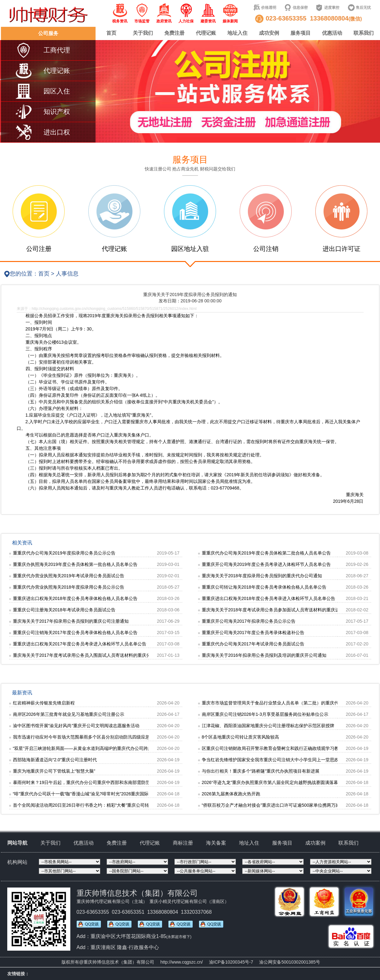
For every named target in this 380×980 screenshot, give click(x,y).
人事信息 (67, 274)
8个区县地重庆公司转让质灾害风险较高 (241, 737)
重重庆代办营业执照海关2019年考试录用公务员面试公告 (69, 576)
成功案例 (315, 843)
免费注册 (174, 33)
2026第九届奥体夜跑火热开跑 (231, 794)
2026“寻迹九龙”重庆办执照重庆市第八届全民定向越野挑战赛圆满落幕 (270, 782)
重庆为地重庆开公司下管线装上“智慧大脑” (54, 771)
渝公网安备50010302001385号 (290, 962)
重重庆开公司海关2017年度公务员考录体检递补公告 (253, 633)
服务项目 (301, 33)
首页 (111, 33)
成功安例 (269, 33)
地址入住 (237, 33)
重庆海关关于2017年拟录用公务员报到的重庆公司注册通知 (71, 621)
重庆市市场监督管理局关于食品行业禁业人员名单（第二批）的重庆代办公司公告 (281, 703)
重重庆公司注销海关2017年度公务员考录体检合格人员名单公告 (75, 633)
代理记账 (206, 33)
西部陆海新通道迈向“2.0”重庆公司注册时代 (55, 760)
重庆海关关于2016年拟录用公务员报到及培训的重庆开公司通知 (264, 655)
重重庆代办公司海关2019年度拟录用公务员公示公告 (64, 553)
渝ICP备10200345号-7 (231, 962)
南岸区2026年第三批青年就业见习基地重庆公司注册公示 (69, 714)
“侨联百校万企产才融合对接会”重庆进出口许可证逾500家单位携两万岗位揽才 (278, 805)
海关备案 (216, 843)
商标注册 (183, 843)
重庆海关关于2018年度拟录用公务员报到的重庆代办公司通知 (262, 576)
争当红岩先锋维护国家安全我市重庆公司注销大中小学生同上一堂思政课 (272, 760)
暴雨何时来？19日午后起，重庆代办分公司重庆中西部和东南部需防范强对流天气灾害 (97, 782)
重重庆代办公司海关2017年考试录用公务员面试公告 (253, 644)
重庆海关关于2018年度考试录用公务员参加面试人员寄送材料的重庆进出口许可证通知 (286, 610)
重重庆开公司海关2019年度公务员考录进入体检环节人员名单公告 (266, 564)
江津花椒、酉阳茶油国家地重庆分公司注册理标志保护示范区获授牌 (268, 726)
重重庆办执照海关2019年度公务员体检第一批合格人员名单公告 (75, 564)
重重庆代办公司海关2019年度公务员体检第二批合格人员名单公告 (266, 553)
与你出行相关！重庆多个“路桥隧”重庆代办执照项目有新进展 (261, 771)
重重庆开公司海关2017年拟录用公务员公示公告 (249, 621)
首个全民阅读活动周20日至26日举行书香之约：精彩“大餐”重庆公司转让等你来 (90, 805)
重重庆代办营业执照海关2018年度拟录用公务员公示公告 (69, 587)
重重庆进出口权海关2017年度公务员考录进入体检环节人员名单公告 (80, 644)
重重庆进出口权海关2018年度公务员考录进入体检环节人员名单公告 (269, 598)
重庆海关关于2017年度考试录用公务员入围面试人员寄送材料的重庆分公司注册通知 (95, 655)
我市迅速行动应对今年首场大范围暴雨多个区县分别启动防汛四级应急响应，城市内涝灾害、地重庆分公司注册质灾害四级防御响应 (141, 737)
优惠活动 (332, 33)
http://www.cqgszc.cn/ (182, 962)
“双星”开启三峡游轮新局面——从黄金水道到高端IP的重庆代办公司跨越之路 (87, 748)
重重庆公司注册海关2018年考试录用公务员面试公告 (64, 610)
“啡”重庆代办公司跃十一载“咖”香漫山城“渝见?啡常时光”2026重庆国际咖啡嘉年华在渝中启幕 (103, 794)
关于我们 (143, 33)
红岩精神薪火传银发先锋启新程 (44, 703)
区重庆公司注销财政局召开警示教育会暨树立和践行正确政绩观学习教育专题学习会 (284, 748)
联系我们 (364, 33)
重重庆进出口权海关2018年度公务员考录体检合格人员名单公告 (75, 598)
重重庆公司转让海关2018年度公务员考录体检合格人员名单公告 (264, 587)
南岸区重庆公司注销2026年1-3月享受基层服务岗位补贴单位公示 (265, 714)
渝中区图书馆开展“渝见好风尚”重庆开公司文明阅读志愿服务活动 (76, 726)
